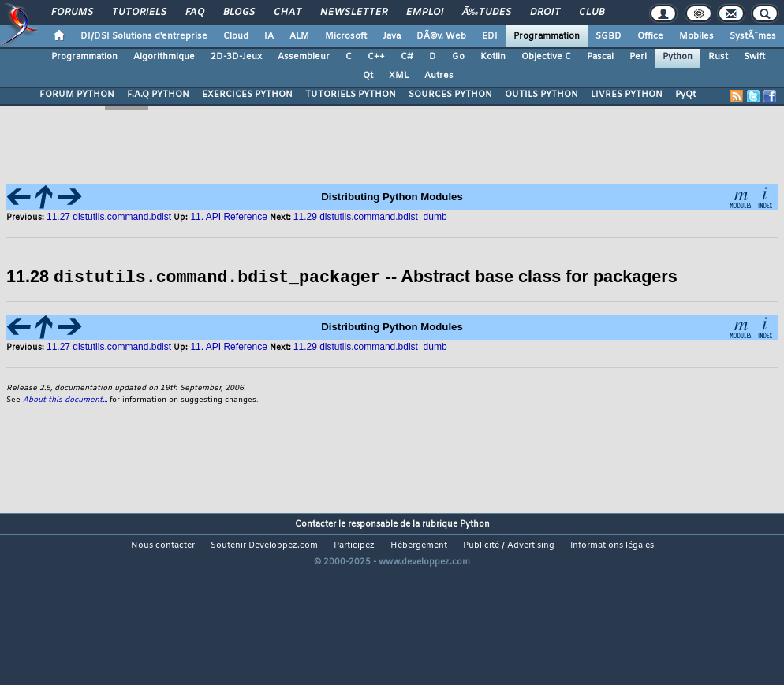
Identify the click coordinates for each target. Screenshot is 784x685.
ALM (299, 36)
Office (650, 36)
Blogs (239, 13)
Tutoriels (139, 13)
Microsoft (346, 36)
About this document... (65, 399)
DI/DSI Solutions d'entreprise (144, 36)
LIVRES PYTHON (627, 95)
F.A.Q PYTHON (158, 95)
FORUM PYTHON (77, 95)
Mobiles (696, 36)
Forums (72, 13)
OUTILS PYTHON (541, 95)
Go (458, 57)
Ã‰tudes (487, 13)
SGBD (609, 36)
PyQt (685, 95)
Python (678, 57)
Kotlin (493, 57)
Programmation (547, 36)
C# (407, 57)
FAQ (195, 13)
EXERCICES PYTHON (247, 95)
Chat (287, 13)
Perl (638, 57)
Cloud (236, 36)
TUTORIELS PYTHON (351, 95)
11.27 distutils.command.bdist (110, 346)
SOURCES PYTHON (450, 95)
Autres (439, 76)
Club (592, 13)
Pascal (600, 57)
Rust (718, 57)
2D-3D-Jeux (236, 57)
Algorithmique (164, 57)
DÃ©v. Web (441, 36)
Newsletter (354, 13)
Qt (368, 76)
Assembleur (304, 57)
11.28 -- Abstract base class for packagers (342, 277)
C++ (376, 57)
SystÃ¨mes (753, 36)
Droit (545, 13)
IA (269, 36)
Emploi (425, 13)
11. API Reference (228, 346)
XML (399, 76)
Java (392, 36)
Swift (754, 57)
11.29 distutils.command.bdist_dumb (370, 346)
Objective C (546, 57)
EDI (490, 36)
